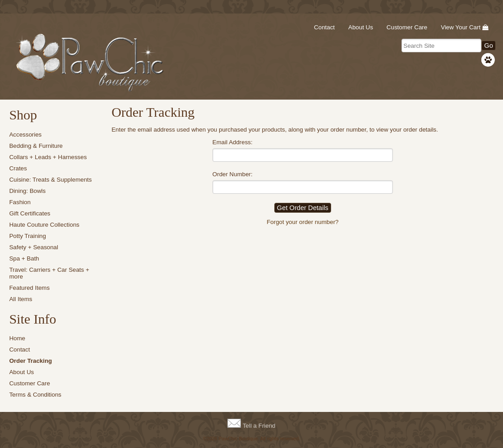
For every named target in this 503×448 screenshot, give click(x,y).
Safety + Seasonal (34, 247)
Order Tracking (30, 361)
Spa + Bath (24, 258)
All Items (21, 299)
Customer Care (407, 27)
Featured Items (29, 288)
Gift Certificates (30, 213)
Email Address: (233, 142)
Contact (324, 27)
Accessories (25, 135)
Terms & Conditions (35, 395)
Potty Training (28, 236)
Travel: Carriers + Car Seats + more (49, 273)
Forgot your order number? (302, 222)
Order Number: (233, 174)
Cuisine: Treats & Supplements (50, 180)
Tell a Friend (259, 426)
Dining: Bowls (27, 191)
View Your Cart (461, 27)
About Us (361, 27)
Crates (18, 168)
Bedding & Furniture (36, 146)
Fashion (20, 202)
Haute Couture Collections (44, 225)
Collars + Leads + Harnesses (48, 157)
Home (17, 338)
